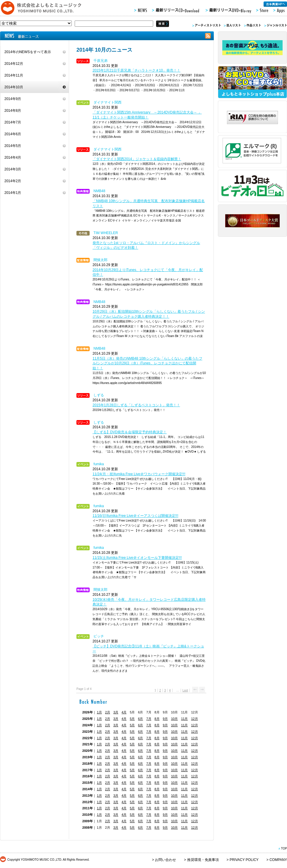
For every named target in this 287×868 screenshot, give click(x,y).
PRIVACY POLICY (244, 860)
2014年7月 (13, 122)
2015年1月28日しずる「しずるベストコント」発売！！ (136, 405)
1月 (99, 712)
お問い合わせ (165, 860)
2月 (108, 712)
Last (185, 690)
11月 (184, 719)
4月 (124, 712)
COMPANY (278, 860)
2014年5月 (13, 146)
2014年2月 (13, 181)
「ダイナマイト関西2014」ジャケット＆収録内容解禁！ (137, 159)
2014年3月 (13, 169)
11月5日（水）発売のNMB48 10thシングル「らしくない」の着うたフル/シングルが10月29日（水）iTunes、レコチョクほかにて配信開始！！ (147, 363)
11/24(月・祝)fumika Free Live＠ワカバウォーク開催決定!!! (139, 474)
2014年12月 (14, 64)
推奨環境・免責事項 (203, 860)
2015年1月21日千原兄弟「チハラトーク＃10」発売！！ (136, 70)
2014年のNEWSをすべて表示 (28, 52)
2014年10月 (14, 87)
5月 (132, 719)
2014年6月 (13, 134)
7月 (149, 719)
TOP (284, 848)
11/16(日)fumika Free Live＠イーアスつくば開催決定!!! (135, 516)
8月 (157, 719)
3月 (116, 712)
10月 (174, 719)
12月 (194, 719)
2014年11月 (14, 75)
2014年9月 (13, 99)
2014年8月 (13, 111)
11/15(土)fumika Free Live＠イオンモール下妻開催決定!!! (137, 558)
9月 (165, 719)
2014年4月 (13, 158)
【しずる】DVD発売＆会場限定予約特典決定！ (130, 432)
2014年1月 (13, 193)
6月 (140, 719)
